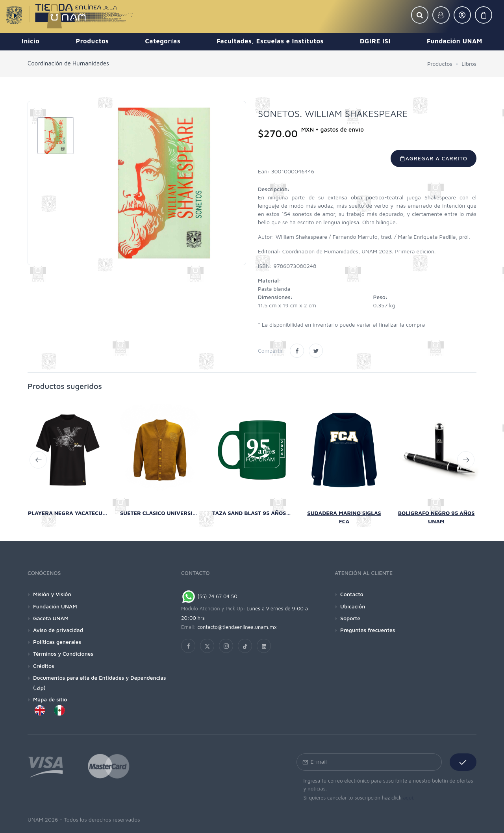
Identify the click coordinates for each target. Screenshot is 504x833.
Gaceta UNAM (51, 618)
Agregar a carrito (434, 158)
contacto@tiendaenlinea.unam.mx (237, 627)
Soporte (350, 618)
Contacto (352, 594)
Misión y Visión (52, 594)
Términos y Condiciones (63, 654)
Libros (469, 64)
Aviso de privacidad (58, 630)
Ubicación (353, 606)
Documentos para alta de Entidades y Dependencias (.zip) (100, 682)
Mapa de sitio (50, 699)
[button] (420, 15)
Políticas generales (57, 642)
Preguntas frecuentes (368, 630)
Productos (440, 64)
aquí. (409, 798)
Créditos (44, 666)
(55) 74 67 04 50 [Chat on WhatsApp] (209, 596)
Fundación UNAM (55, 606)
